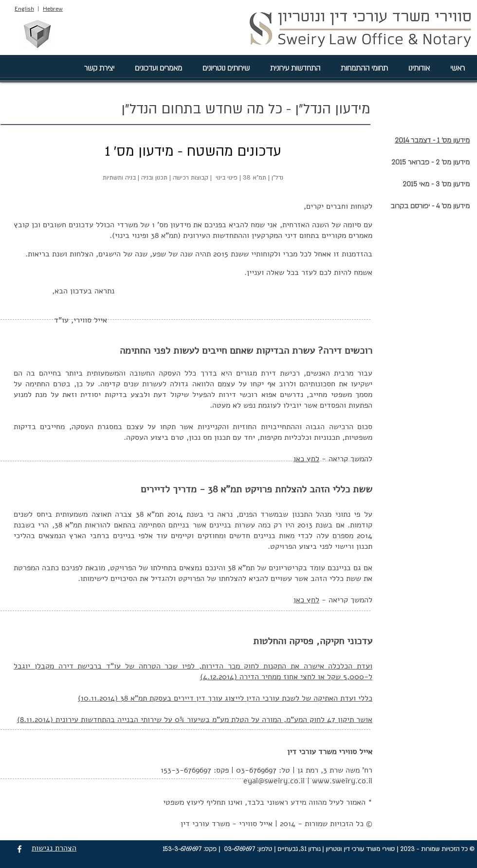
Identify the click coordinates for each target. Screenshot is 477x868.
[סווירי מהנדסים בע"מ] (37, 34)
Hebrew (53, 9)
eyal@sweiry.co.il (274, 781)
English (24, 9)
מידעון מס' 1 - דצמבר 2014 (432, 140)
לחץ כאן (306, 459)
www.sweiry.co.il (342, 781)
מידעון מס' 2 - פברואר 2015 (431, 162)
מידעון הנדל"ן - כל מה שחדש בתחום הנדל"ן (246, 109)
